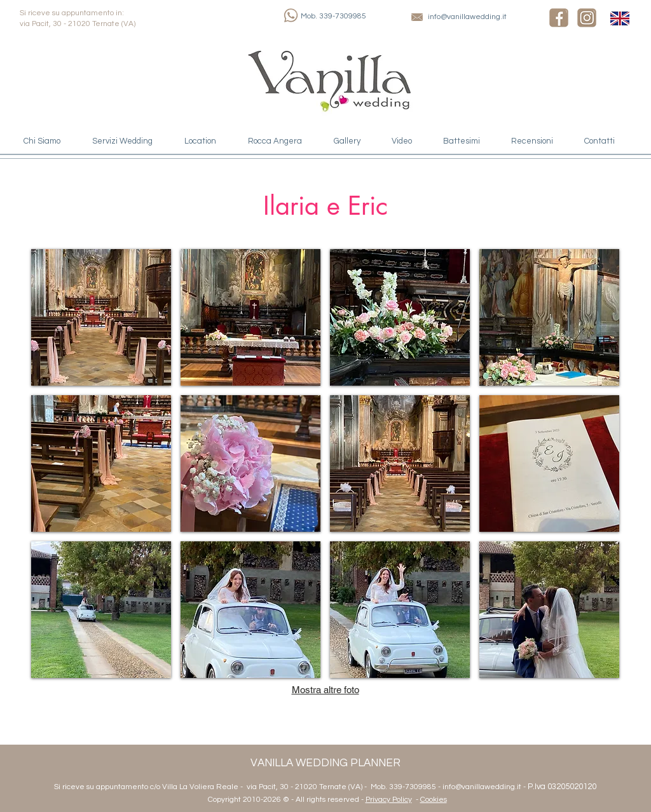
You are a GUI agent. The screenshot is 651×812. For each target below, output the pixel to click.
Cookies (434, 800)
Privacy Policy (389, 800)
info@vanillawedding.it (467, 17)
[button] (101, 317)
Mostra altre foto (325, 690)
